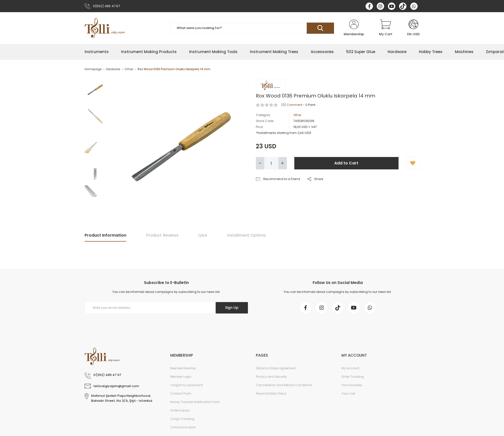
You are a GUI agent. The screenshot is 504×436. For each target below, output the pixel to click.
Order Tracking (353, 377)
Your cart (348, 393)
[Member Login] (354, 28)
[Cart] (386, 28)
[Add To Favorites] (413, 163)
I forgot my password (186, 385)
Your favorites (352, 385)
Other (297, 115)
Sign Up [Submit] (232, 308)
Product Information (105, 235)
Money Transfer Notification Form (195, 402)
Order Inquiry (180, 410)
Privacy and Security (271, 377)
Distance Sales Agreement (276, 368)
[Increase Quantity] (283, 163)
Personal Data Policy (271, 393)
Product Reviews (162, 235)
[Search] (252, 28)
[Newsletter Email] (167, 308)
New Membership (183, 368)
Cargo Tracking (182, 419)
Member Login (181, 377)
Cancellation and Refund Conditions (284, 385)
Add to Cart (346, 163)
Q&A (203, 235)
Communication (183, 427)
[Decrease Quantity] (260, 163)
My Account (350, 368)
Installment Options (246, 235)
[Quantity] (271, 163)
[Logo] (105, 28)
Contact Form (181, 393)
